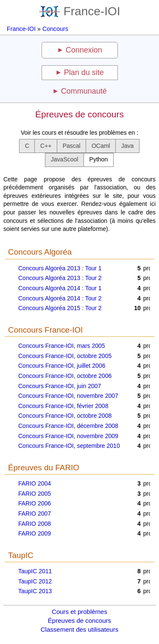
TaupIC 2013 (35, 591)
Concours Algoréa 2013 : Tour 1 (60, 268)
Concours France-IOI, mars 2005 (62, 346)
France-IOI (80, 11)
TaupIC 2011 (35, 571)
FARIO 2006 (35, 503)
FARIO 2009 (35, 533)
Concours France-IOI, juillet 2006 (62, 366)
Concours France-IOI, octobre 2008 (65, 416)
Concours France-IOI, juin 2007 (60, 386)
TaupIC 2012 (35, 581)
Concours (55, 29)
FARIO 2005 (35, 494)
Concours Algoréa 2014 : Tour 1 (60, 288)
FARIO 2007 (35, 514)
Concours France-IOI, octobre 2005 (65, 356)
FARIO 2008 (35, 524)
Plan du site (84, 72)
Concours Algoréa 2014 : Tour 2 (60, 298)
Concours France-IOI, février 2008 (63, 406)
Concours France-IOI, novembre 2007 (68, 396)
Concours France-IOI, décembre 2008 (68, 426)
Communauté (84, 91)
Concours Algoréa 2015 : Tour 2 (60, 308)
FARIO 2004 (35, 483)
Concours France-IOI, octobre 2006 (65, 376)
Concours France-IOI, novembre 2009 (68, 436)
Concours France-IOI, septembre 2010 (69, 446)
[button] (27, 146)
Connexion (84, 50)
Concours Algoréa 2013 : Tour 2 (60, 278)
